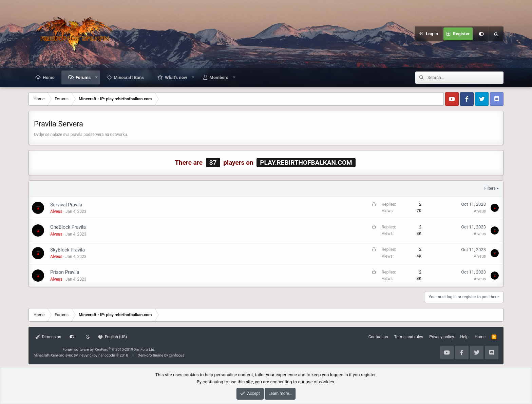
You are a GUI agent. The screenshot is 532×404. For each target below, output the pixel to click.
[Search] (465, 78)
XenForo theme (151, 355)
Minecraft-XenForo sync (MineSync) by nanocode (81, 355)
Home (49, 77)
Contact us (378, 337)
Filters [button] (490, 188)
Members (219, 77)
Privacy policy (442, 337)
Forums (83, 77)
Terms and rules (408, 337)
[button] (97, 77)
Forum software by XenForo (109, 350)
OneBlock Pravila (68, 227)
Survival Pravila (66, 205)
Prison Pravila (65, 272)
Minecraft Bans (129, 77)
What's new (176, 77)
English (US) (113, 337)
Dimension (48, 337)
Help (464, 337)
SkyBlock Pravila (68, 250)
